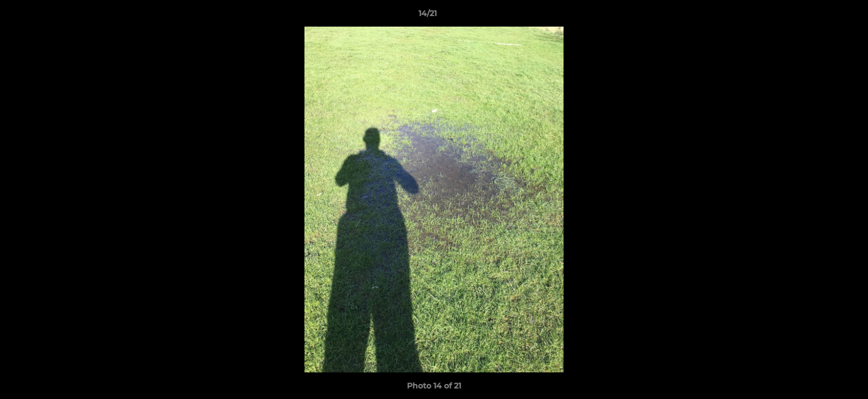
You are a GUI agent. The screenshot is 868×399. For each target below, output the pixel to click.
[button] (821, 16)
